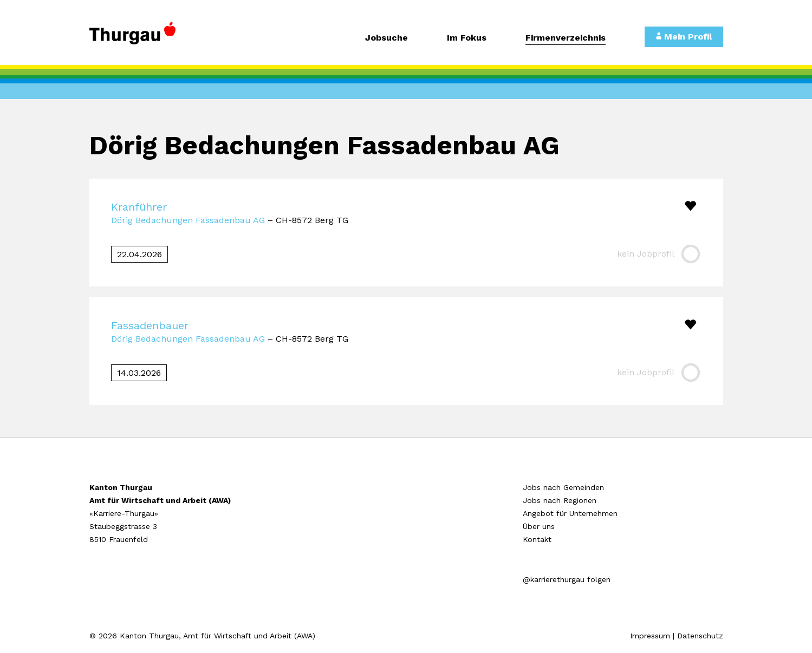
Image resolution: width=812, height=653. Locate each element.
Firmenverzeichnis (566, 38)
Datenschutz (700, 636)
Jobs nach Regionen (560, 500)
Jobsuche (386, 38)
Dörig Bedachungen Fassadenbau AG (188, 220)
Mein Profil (684, 37)
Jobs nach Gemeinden (563, 487)
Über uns (539, 526)
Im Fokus (467, 38)
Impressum (650, 636)
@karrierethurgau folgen (567, 579)
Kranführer (139, 207)
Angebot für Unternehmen (570, 513)
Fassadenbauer (150, 325)
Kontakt (537, 539)
